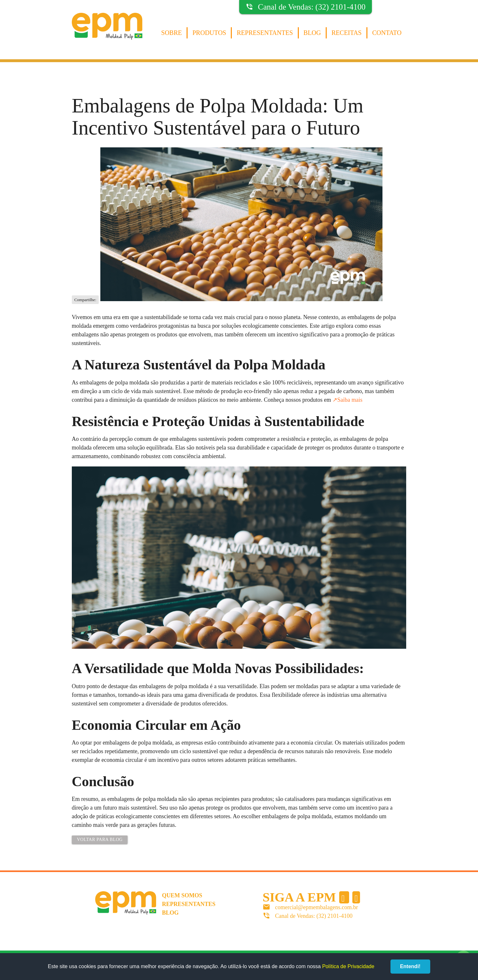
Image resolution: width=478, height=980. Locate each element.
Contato (387, 33)
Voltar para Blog (100, 840)
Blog (312, 33)
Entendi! (410, 966)
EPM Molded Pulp (107, 33)
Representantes (265, 33)
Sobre (172, 33)
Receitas (347, 33)
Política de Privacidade (348, 966)
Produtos (209, 33)
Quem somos (182, 895)
